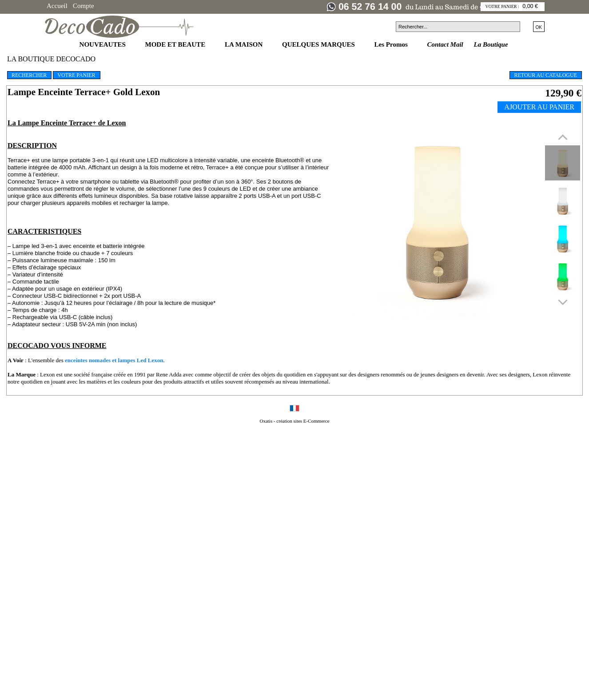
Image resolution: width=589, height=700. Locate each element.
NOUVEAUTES (103, 44)
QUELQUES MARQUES (319, 44)
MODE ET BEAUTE (176, 44)
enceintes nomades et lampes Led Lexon (114, 360)
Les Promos (392, 44)
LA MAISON (245, 44)
